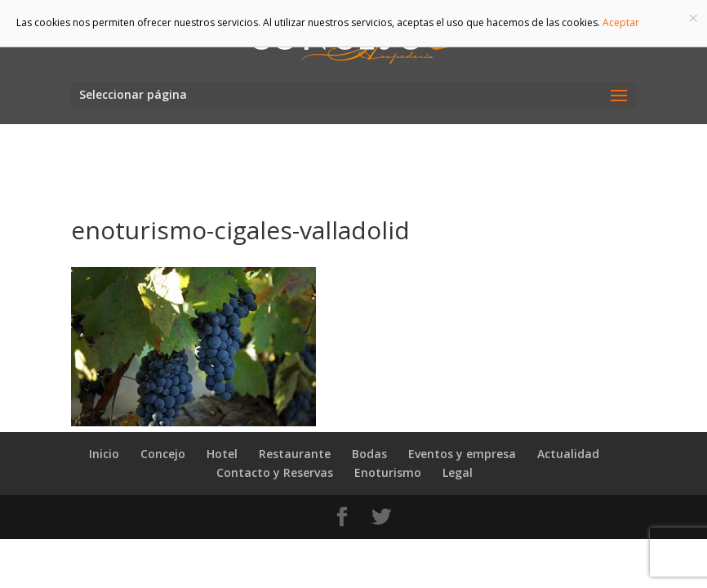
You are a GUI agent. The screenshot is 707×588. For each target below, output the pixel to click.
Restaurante (295, 454)
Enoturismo (388, 472)
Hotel (222, 454)
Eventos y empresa (462, 454)
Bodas (369, 454)
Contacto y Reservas (275, 472)
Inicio (104, 454)
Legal (458, 472)
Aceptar (621, 22)
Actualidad (568, 454)
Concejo (163, 454)
